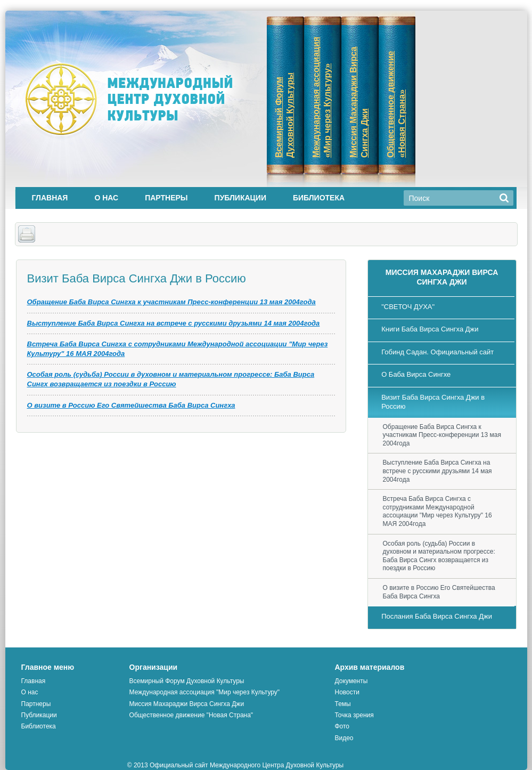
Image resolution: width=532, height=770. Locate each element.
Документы (351, 681)
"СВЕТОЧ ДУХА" (408, 307)
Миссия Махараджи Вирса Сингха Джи (187, 704)
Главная (50, 198)
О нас (106, 198)
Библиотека (319, 198)
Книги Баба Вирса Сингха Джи (430, 329)
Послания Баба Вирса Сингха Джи (437, 616)
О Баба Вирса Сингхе (416, 374)
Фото (342, 726)
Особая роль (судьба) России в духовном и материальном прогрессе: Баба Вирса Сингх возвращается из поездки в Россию (439, 556)
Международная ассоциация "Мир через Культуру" (205, 692)
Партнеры (166, 198)
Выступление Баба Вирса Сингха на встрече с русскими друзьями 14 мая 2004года (174, 323)
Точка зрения (354, 715)
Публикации (240, 198)
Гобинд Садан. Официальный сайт (437, 352)
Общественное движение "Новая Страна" (191, 715)
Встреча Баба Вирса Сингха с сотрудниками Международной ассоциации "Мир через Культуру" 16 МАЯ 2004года (437, 511)
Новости (347, 692)
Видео (344, 738)
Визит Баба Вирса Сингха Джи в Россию (433, 402)
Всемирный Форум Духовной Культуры (187, 681)
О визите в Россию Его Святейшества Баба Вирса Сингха (131, 405)
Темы (342, 704)
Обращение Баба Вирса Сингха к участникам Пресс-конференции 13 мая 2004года (171, 302)
